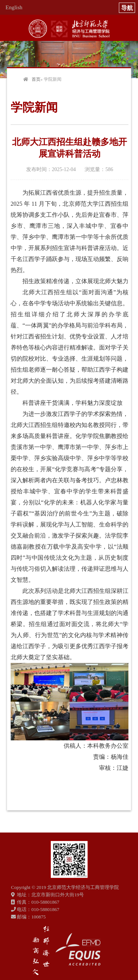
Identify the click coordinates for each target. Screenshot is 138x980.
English (14, 7)
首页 (36, 79)
